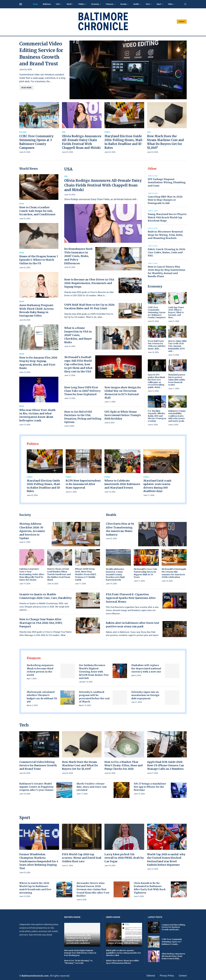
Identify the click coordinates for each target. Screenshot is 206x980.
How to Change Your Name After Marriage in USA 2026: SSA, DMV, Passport (41, 623)
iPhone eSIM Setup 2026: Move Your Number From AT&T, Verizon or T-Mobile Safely (86, 574)
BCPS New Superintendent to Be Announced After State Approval (83, 484)
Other (170, 4)
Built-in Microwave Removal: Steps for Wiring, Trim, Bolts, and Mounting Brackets (165, 235)
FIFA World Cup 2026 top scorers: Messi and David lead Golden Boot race (82, 858)
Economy (95, 4)
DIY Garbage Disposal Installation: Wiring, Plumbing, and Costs (167, 182)
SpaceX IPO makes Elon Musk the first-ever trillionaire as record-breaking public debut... (156, 381)
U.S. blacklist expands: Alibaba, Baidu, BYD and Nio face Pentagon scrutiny (157, 416)
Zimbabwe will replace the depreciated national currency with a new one (146, 668)
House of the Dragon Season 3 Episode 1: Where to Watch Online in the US (39, 260)
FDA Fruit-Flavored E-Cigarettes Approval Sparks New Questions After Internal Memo (131, 598)
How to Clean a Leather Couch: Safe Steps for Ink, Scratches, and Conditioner (37, 211)
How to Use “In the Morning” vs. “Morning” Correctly (79, 962)
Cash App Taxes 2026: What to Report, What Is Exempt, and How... (176, 312)
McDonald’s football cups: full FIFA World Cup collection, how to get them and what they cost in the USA (78, 364)
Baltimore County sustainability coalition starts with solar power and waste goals (177, 416)
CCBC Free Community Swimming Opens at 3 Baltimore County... (172, 942)
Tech (148, 4)
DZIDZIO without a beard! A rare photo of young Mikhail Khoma (124, 942)
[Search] (185, 4)
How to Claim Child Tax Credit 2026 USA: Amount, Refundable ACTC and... (177, 346)
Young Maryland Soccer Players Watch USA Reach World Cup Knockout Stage (167, 217)
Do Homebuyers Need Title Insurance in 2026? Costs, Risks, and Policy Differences (78, 256)
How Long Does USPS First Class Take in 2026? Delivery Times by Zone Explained (82, 391)
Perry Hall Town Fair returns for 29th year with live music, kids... (157, 345)
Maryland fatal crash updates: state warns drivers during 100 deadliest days (157, 486)
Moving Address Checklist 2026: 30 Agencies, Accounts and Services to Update (32, 531)
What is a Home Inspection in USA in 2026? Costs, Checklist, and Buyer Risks (78, 335)
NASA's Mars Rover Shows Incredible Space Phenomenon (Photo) (122, 962)
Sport (159, 4)
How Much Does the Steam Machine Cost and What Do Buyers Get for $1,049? (80, 765)
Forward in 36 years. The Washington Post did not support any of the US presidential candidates (79, 939)
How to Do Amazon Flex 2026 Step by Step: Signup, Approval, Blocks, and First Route (38, 363)
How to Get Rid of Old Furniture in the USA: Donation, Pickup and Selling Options (83, 417)
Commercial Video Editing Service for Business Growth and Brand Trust (38, 765)
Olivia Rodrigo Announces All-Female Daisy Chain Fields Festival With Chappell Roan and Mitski (103, 185)
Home (35, 4)
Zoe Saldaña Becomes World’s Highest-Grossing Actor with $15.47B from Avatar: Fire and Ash (94, 672)
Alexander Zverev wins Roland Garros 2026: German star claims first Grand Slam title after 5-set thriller (93, 889)
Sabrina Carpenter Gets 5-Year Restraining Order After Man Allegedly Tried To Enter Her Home (32, 574)
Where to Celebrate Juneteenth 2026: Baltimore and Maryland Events (122, 484)
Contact (182, 22)
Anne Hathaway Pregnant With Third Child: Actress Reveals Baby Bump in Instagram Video (36, 310)
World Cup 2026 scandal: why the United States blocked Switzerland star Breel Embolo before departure (166, 860)
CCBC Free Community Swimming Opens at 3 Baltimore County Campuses (157, 312)
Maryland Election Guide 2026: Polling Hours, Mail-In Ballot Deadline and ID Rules (44, 486)
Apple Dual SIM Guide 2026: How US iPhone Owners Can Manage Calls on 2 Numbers (166, 765)
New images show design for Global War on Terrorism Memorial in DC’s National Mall (123, 393)
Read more (27, 88)
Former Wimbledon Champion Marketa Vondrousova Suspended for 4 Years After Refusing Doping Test (39, 861)
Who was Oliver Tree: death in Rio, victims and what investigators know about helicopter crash (37, 415)
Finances (110, 4)
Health (136, 4)
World (69, 4)
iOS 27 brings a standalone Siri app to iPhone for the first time (150, 787)
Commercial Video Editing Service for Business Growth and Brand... (173, 927)
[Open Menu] (21, 4)
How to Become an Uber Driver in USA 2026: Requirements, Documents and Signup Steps (89, 283)
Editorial (151, 976)
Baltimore (47, 4)
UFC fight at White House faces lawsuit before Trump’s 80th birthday (123, 415)
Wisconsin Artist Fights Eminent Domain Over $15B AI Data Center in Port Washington (80, 953)
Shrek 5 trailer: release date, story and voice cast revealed (92, 787)
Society (123, 4)
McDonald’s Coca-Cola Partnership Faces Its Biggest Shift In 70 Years (145, 573)
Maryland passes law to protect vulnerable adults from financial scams (177, 380)
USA (58, 4)
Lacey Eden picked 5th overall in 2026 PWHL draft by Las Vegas (124, 858)
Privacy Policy (167, 976)
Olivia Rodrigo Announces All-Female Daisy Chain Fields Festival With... (173, 956)
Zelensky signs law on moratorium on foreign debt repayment (145, 695)
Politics (81, 4)
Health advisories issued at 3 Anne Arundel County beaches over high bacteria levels (115, 575)
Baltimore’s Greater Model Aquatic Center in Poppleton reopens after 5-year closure (36, 787)
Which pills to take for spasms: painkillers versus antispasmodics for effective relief (123, 953)
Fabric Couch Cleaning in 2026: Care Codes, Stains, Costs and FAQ (167, 252)
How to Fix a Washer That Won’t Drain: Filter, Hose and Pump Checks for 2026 (124, 765)
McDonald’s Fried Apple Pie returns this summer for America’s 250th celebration (174, 573)
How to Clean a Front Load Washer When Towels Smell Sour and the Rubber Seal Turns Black (59, 574)
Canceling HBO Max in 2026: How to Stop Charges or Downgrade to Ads (165, 200)
